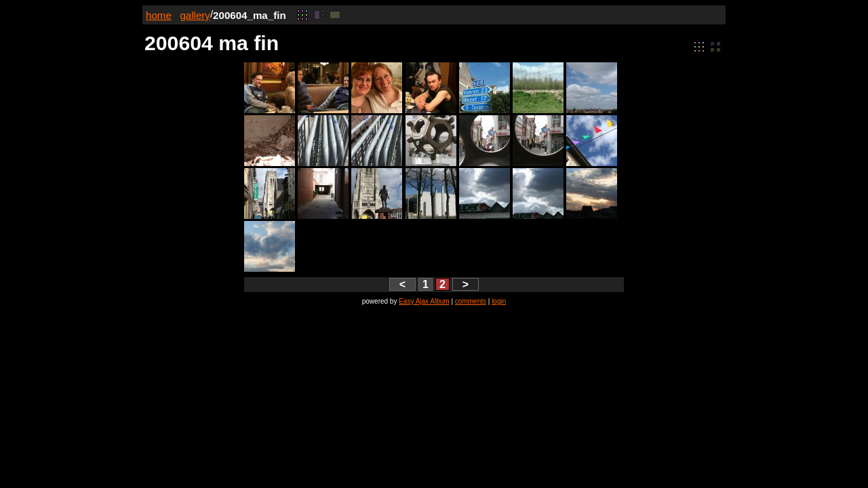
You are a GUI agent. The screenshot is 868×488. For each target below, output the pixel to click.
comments (471, 301)
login (499, 301)
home (159, 15)
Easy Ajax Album (424, 301)
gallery (195, 15)
